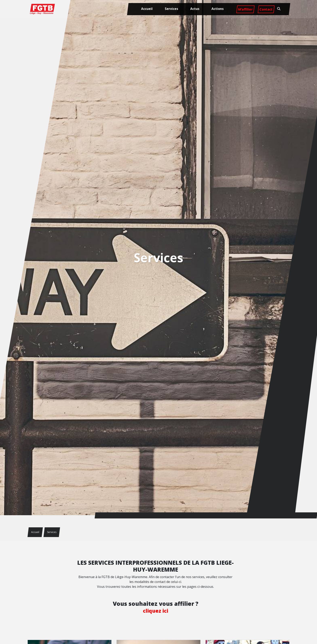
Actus (195, 9)
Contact (266, 9)
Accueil (147, 9)
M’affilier (245, 9)
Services (171, 9)
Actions (218, 9)
